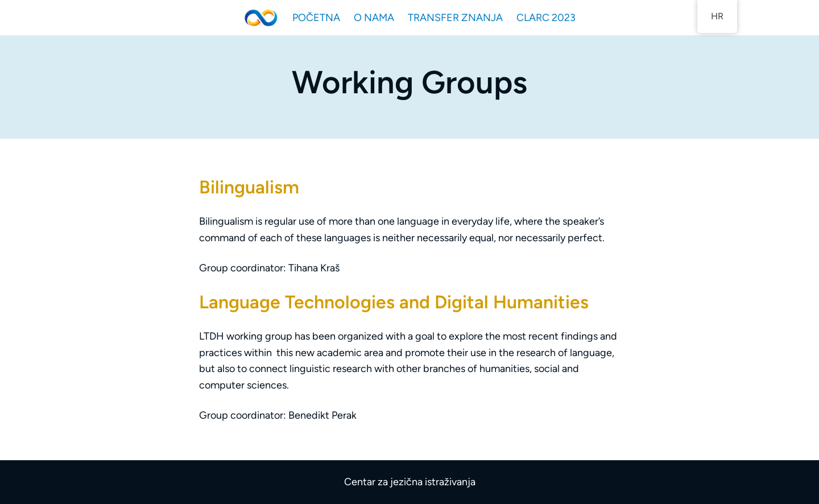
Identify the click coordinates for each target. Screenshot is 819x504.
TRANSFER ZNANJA (455, 18)
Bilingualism (249, 187)
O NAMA (374, 18)
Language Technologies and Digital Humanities (394, 302)
